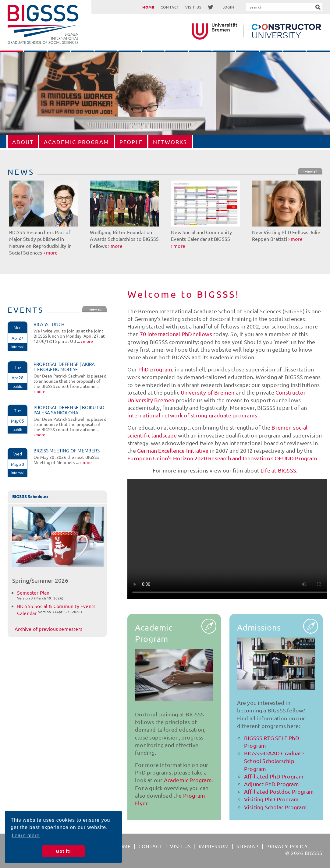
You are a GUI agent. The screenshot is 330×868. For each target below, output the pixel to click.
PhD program (155, 369)
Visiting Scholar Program (275, 807)
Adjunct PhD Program (271, 784)
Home (148, 7)
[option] (165, 94)
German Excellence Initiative (173, 450)
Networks (170, 142)
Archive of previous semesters (48, 629)
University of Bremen (208, 392)
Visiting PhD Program (271, 799)
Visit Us (193, 7)
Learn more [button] (26, 836)
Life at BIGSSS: (279, 470)
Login (229, 7)
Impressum (214, 846)
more (52, 252)
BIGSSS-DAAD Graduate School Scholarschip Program (274, 761)
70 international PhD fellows (176, 334)
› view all (310, 171)
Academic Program (76, 142)
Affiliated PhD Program (274, 776)
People (131, 142)
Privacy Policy (287, 846)
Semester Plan (33, 592)
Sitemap (248, 846)
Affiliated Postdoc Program (279, 791)
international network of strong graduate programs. (193, 415)
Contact (170, 7)
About (23, 142)
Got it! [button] (63, 851)
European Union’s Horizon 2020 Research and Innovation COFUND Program (222, 458)
